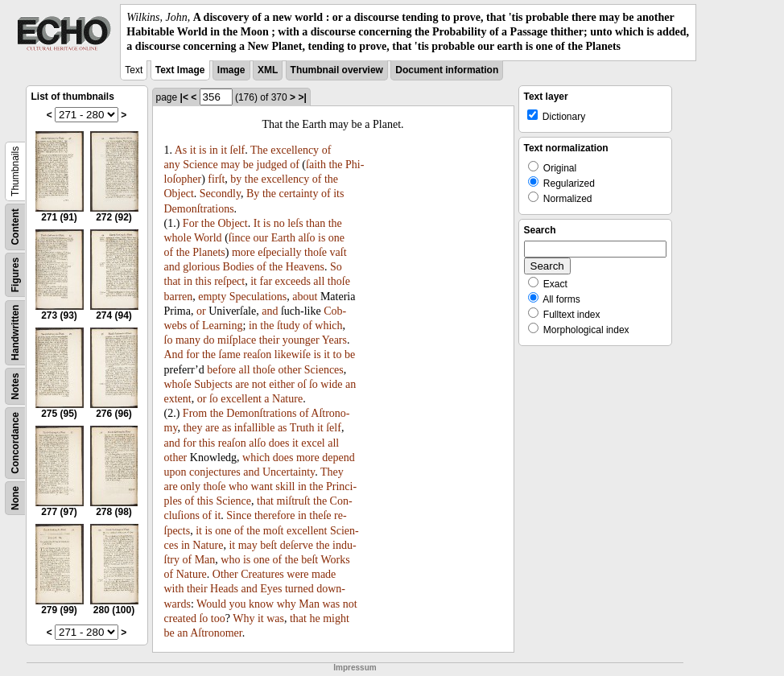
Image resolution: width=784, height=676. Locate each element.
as (227, 428)
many (188, 340)
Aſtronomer (216, 633)
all (319, 281)
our (261, 238)
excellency (295, 150)
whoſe (178, 384)
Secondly (220, 194)
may (230, 165)
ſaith (316, 165)
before (221, 370)
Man (205, 560)
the (335, 165)
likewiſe (293, 354)
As (181, 150)
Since (239, 515)
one (336, 238)
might (336, 618)
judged (272, 165)
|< (184, 97)
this (203, 281)
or (201, 311)
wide (331, 384)
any (172, 165)
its (338, 194)
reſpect (229, 281)
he (314, 618)
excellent (241, 399)
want (262, 486)
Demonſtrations (199, 209)
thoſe (316, 252)
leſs (295, 223)
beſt (268, 545)
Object (179, 194)
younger (301, 340)
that (173, 281)
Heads (224, 589)
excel (313, 443)
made (324, 574)
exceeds (293, 281)
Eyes (271, 589)
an (351, 384)
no (279, 223)
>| (302, 97)
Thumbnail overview (337, 70)
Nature (287, 399)
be (248, 165)
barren (179, 297)
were (297, 574)
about (305, 297)
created (180, 618)
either (282, 384)
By (253, 194)
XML (268, 70)
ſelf (238, 150)
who (238, 486)
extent (178, 399)
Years (334, 340)
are (242, 384)
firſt (216, 179)
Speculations (258, 297)
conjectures (215, 472)
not (259, 384)
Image (231, 70)
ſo (169, 340)
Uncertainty (289, 472)
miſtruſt (294, 501)
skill (285, 486)
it (193, 150)
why (287, 604)
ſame (230, 354)
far (266, 281)
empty (212, 297)
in (214, 150)
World (208, 238)
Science (200, 165)
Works (336, 560)
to (338, 354)
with (174, 589)
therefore (275, 515)
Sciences (324, 370)
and (172, 267)
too (218, 618)
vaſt (338, 252)
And (174, 354)
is (202, 150)
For (190, 223)
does (279, 443)
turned (299, 589)
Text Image (180, 70)
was (331, 604)
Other (225, 574)
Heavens (305, 267)
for (192, 354)
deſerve (297, 545)
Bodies (239, 267)
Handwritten (15, 332)
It (257, 223)
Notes (15, 386)
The (259, 150)
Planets (208, 252)
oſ (302, 384)
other (290, 370)
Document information (447, 70)
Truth (302, 428)
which (328, 326)
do (209, 340)
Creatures (262, 574)
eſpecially (279, 252)
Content (15, 227)
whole (178, 238)
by (236, 179)
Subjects (213, 384)
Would (211, 604)
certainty (298, 194)
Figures (15, 274)
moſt (274, 531)
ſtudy (289, 326)
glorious (201, 267)
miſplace (237, 340)
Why (243, 618)
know (261, 604)
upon (175, 472)
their (270, 340)
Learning (223, 326)
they (192, 428)
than (316, 223)
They (332, 472)
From (195, 413)
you (238, 604)
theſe (320, 515)
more (243, 252)
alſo (307, 238)
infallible (255, 428)
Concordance (15, 443)
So (336, 267)
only (190, 486)
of (327, 150)
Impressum (355, 668)
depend (338, 458)
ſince (239, 238)
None (15, 498)
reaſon (257, 354)
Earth (283, 238)
